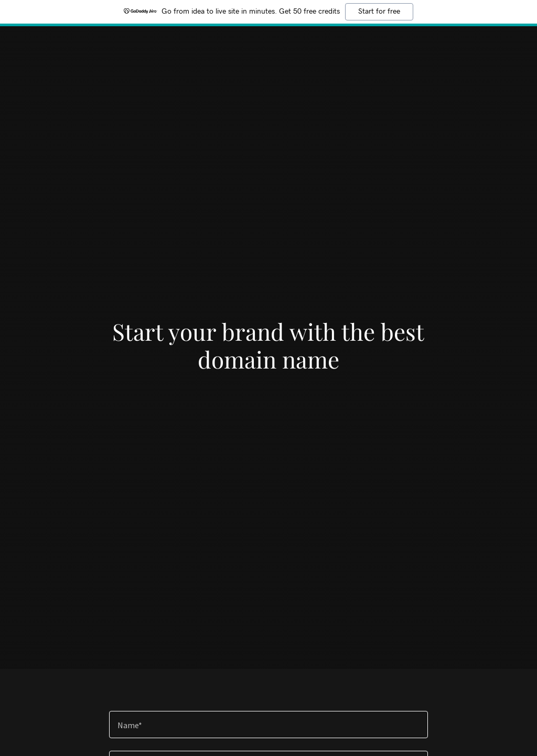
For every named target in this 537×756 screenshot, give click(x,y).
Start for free (379, 12)
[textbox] (268, 725)
